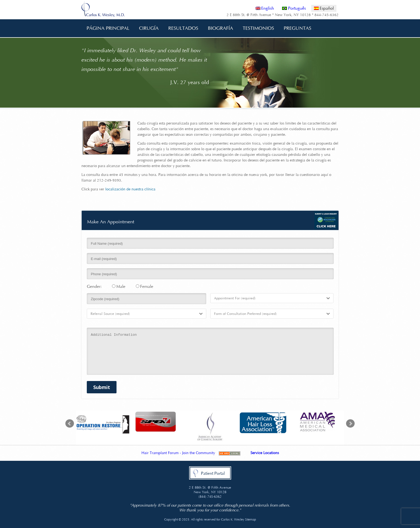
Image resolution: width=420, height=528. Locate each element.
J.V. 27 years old (190, 82)
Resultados (183, 28)
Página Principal (108, 28)
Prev (70, 424)
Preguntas (296, 28)
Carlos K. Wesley (233, 519)
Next (350, 424)
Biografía (219, 28)
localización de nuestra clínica (130, 189)
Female (145, 286)
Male (119, 286)
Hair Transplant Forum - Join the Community (178, 453)
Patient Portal (213, 473)
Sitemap (251, 519)
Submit (102, 387)
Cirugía (147, 28)
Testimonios (258, 28)
